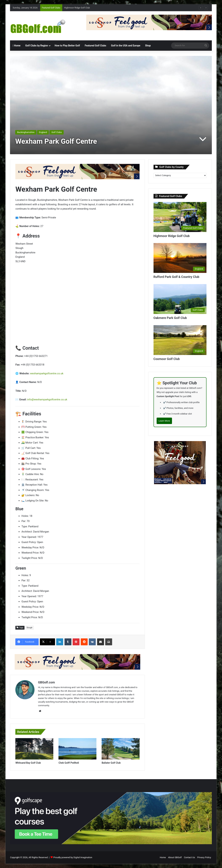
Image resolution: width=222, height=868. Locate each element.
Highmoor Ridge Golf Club (77, 8)
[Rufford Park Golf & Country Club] (180, 258)
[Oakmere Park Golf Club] (180, 299)
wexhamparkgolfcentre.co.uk (47, 373)
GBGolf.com (46, 682)
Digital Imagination (83, 857)
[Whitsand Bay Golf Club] (34, 749)
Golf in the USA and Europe (126, 46)
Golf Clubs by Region (37, 46)
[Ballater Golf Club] (121, 749)
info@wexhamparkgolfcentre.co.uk (47, 400)
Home (16, 46)
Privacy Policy (204, 857)
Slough (29, 628)
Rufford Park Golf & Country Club (176, 277)
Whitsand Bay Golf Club (28, 763)
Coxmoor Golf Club (167, 359)
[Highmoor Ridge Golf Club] (180, 217)
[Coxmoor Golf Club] (180, 340)
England (43, 132)
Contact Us (189, 857)
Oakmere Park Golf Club (170, 318)
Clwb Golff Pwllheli (69, 763)
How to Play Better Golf (67, 46)
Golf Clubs (57, 132)
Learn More (164, 421)
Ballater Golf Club (111, 763)
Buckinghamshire (26, 132)
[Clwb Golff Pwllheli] (77, 749)
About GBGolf (175, 857)
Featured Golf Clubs (95, 46)
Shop (148, 46)
